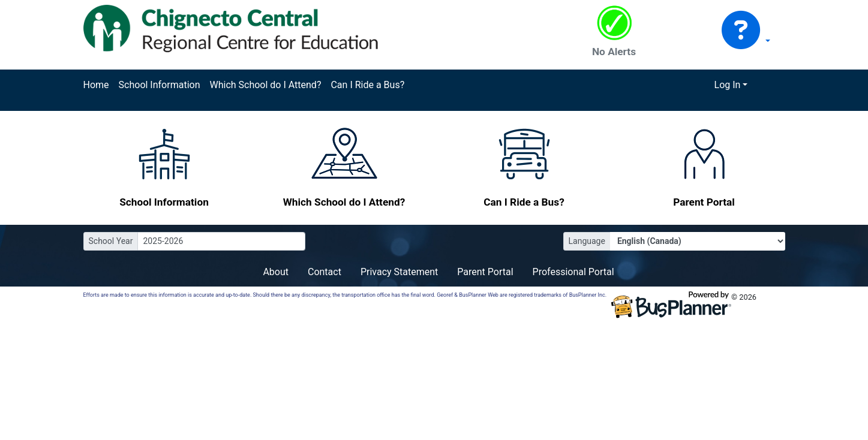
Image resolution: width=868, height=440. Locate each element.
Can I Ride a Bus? (367, 85)
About (276, 272)
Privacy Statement (399, 272)
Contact (325, 272)
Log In (728, 85)
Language (587, 241)
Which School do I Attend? (265, 85)
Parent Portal (485, 272)
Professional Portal (573, 272)
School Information (160, 85)
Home (96, 85)
